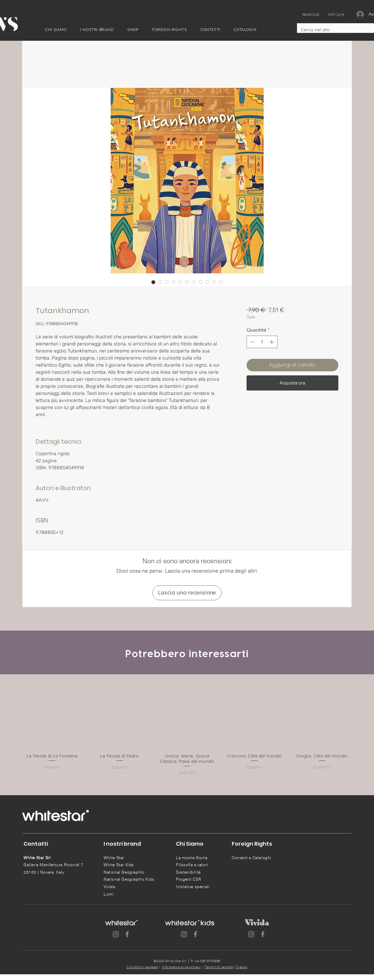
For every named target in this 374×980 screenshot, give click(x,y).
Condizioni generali (142, 967)
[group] (187, 729)
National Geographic (124, 872)
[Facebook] (127, 934)
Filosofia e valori (192, 865)
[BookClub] (311, 14)
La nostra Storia (192, 858)
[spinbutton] (262, 342)
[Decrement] (252, 342)
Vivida (109, 887)
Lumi (108, 894)
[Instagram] (116, 934)
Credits (242, 967)
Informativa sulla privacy (181, 967)
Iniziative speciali (193, 887)
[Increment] (272, 342)
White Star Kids (119, 865)
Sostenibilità (188, 872)
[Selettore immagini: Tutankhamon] (153, 282)
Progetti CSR (189, 879)
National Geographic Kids (129, 879)
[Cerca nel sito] (331, 30)
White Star (114, 858)
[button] (56, 29)
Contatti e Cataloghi (252, 858)
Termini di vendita (219, 967)
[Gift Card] (336, 14)
